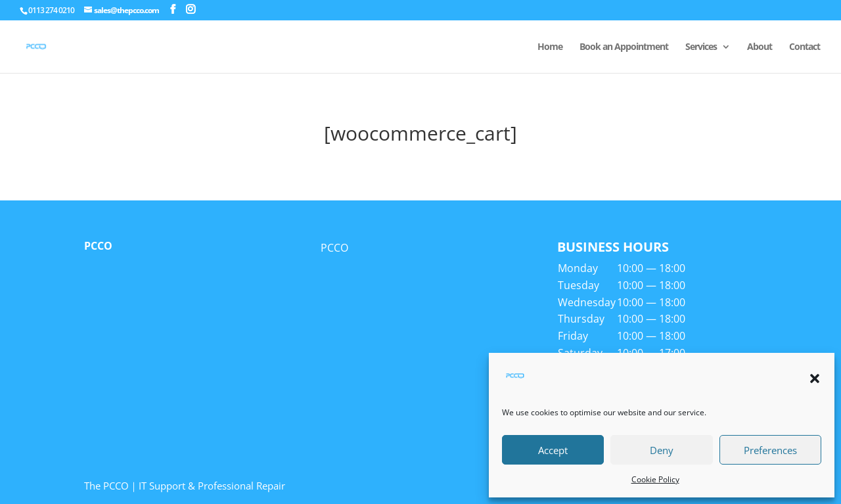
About (760, 47)
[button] (815, 378)
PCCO (98, 246)
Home (550, 47)
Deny (662, 450)
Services (701, 47)
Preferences (770, 450)
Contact (805, 47)
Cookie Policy (655, 479)
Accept (553, 450)
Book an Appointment (624, 47)
